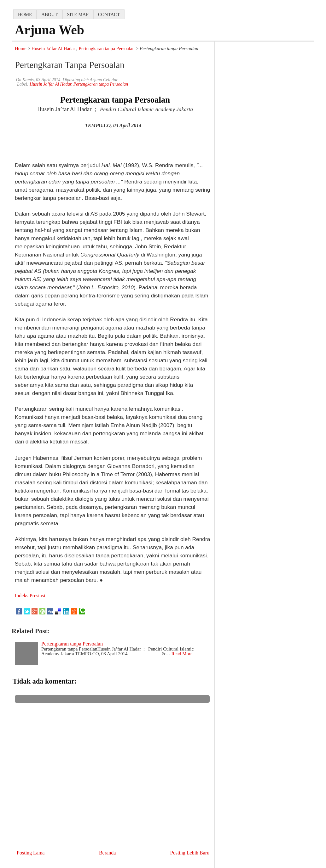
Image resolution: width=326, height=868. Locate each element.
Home (21, 48)
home (25, 14)
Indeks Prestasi (30, 596)
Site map (78, 14)
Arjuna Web (49, 30)
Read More (182, 654)
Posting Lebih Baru (190, 853)
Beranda (107, 853)
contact (109, 14)
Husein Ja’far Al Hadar (53, 48)
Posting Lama (31, 853)
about (49, 14)
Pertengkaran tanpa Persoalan (107, 48)
